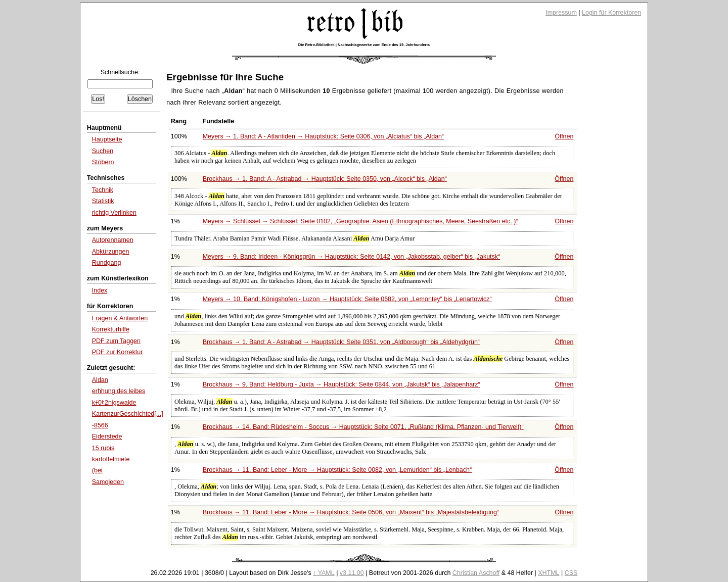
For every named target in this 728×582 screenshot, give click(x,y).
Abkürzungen (111, 252)
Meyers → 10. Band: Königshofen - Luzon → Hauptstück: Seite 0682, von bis (347, 299)
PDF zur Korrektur (118, 352)
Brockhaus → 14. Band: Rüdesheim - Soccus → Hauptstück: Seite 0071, (363, 427)
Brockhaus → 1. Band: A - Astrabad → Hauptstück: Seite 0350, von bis (325, 179)
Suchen (103, 151)
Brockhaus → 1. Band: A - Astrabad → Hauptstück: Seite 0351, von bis (341, 342)
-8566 (100, 425)
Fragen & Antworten (120, 318)
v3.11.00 (352, 573)
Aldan (100, 380)
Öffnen (564, 136)
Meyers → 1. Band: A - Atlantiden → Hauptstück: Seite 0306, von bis (324, 136)
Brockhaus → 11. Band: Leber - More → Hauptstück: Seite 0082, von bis (337, 470)
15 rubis (103, 448)
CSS (571, 573)
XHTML (549, 573)
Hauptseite (107, 139)
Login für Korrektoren (611, 13)
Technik (103, 190)
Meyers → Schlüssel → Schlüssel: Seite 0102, (360, 221)
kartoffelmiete (111, 459)
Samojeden (108, 482)
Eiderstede (107, 437)
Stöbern (103, 162)
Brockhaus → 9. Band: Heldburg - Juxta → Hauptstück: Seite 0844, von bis (342, 384)
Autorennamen (113, 240)
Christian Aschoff (476, 573)
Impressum (561, 13)
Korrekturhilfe (111, 329)
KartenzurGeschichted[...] (128, 414)
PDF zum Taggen (116, 341)
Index (100, 290)
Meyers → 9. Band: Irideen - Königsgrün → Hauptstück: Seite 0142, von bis (352, 257)
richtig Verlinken (114, 213)
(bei (97, 470)
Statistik (103, 201)
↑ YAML (324, 573)
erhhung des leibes (119, 391)
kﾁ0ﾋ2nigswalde (114, 403)
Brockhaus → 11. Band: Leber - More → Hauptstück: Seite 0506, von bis (351, 512)
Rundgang (107, 263)
